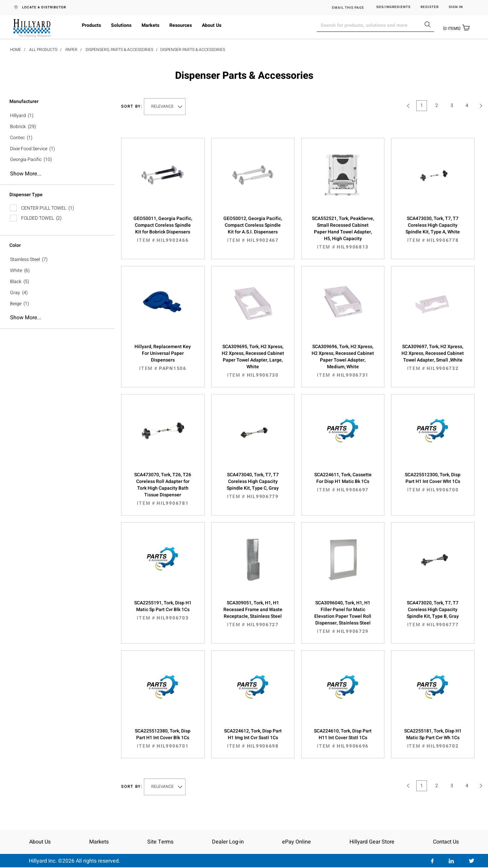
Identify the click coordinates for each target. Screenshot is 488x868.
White (16, 270)
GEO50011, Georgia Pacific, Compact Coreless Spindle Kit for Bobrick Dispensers (163, 229)
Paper (71, 50)
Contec (17, 138)
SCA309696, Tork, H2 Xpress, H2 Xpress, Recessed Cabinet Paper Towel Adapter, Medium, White (343, 361)
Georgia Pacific (26, 159)
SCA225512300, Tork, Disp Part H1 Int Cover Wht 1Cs (433, 482)
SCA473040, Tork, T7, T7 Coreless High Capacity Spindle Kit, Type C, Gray (253, 486)
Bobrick (18, 127)
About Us (212, 25)
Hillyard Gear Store (372, 842)
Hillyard (18, 116)
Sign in (456, 7)
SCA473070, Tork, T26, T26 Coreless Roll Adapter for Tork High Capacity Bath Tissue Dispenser (163, 489)
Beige (16, 304)
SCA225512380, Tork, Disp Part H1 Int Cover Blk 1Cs (163, 739)
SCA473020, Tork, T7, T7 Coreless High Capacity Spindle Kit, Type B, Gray (433, 614)
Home (16, 50)
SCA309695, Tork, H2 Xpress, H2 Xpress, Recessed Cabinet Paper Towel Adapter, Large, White (253, 361)
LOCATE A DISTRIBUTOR (44, 7)
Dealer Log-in (228, 842)
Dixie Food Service (29, 149)
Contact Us (446, 842)
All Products (43, 50)
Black (16, 282)
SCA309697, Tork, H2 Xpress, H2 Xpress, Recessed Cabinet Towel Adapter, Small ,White (433, 358)
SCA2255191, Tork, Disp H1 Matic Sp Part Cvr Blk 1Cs (163, 610)
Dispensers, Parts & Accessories (119, 50)
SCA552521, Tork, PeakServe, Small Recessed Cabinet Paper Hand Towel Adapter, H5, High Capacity (343, 233)
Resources (181, 25)
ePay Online (296, 842)
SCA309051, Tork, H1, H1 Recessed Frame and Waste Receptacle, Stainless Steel (253, 614)
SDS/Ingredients (393, 7)
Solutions (121, 25)
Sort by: (132, 106)
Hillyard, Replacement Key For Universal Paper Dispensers (163, 358)
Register (430, 7)
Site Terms (160, 842)
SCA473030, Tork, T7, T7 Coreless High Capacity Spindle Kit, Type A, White (433, 229)
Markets (150, 25)
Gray (15, 293)
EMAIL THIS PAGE (348, 8)
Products (91, 25)
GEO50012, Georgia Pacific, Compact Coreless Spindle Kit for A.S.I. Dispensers (253, 229)
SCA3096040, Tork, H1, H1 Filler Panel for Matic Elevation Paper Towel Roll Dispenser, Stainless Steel (343, 617)
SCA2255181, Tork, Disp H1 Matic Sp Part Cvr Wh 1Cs (433, 739)
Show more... (26, 174)
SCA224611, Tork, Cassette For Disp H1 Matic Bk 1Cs (343, 482)
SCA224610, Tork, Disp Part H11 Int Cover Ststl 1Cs (343, 739)
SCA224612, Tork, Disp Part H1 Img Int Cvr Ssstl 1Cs (253, 739)
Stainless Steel (25, 259)
